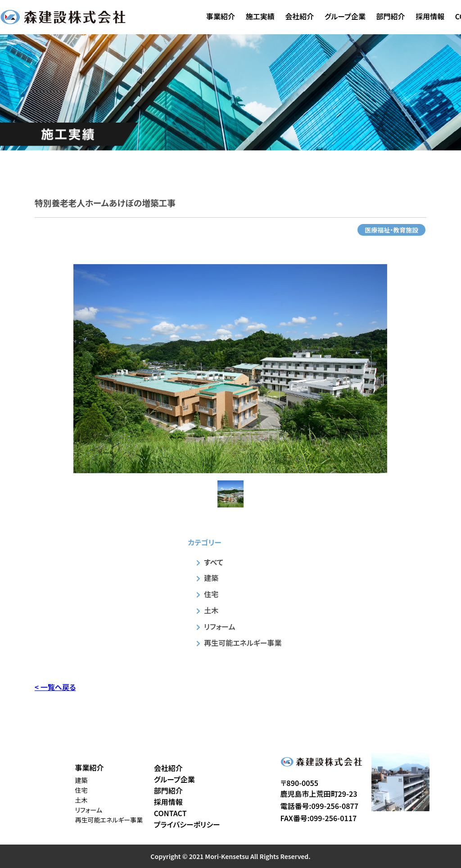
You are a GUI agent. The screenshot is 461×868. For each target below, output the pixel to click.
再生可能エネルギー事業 (243, 643)
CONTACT (170, 813)
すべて (213, 562)
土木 (211, 610)
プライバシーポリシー (187, 824)
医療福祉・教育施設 (391, 230)
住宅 (211, 594)
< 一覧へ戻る (55, 687)
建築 (211, 578)
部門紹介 (391, 16)
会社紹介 (299, 16)
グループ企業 (345, 16)
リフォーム (219, 626)
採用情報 (430, 16)
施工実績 (260, 16)
